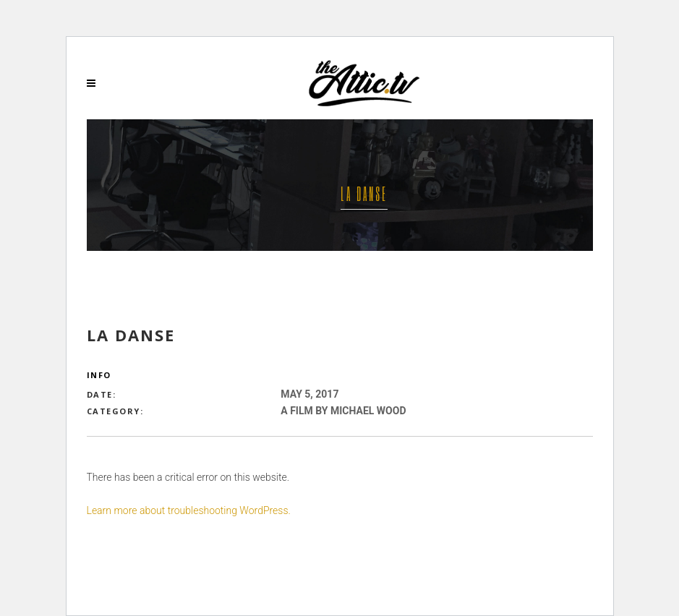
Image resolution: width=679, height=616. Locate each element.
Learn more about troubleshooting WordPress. (189, 510)
